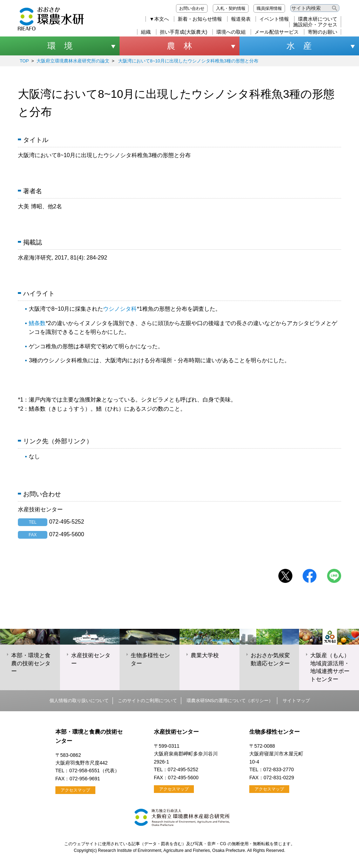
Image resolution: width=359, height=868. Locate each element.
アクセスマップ (75, 790)
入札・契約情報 (231, 8)
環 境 (60, 46)
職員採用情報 (269, 8)
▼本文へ (159, 19)
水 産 (299, 46)
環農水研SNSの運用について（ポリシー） (230, 701)
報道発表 (241, 19)
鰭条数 (37, 323)
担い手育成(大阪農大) (184, 32)
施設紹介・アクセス (315, 25)
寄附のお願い (323, 32)
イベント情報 (274, 19)
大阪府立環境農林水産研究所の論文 (73, 61)
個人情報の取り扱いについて (79, 701)
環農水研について (318, 19)
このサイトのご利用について (147, 701)
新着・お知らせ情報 (200, 19)
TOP (24, 61)
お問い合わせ (192, 8)
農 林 (179, 46)
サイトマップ (296, 701)
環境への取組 (231, 32)
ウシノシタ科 (120, 309)
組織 (146, 32)
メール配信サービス (277, 32)
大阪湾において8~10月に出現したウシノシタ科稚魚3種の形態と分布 (188, 61)
